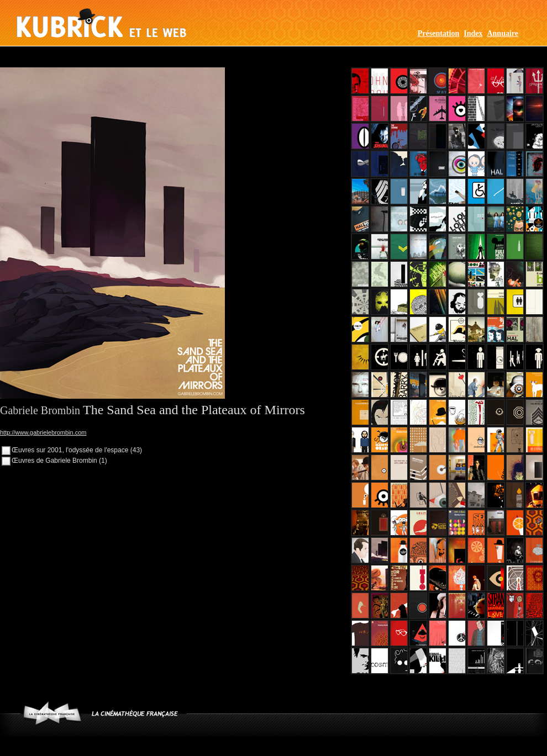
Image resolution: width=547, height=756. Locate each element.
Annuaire (503, 33)
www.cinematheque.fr (52, 713)
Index (473, 33)
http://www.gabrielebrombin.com (43, 432)
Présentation (438, 33)
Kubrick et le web (101, 23)
